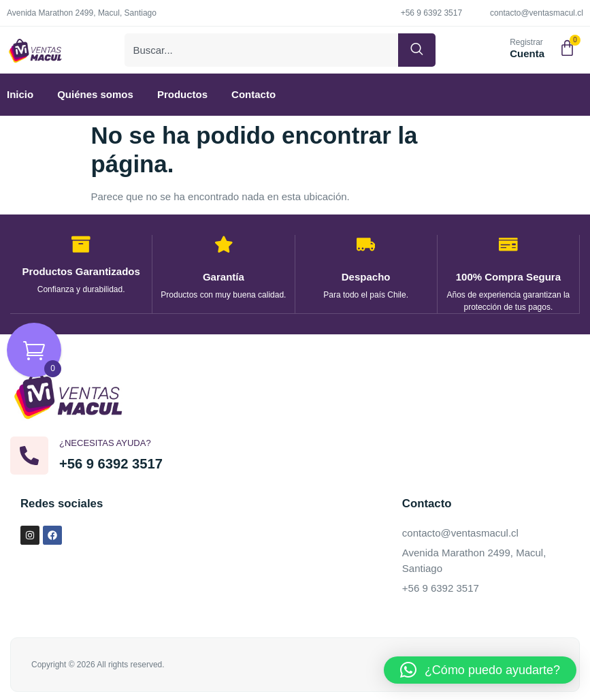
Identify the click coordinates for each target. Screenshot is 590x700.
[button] (480, 670)
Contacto (253, 99)
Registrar (526, 45)
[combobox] (262, 52)
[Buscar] (417, 52)
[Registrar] (494, 52)
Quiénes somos (95, 99)
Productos (182, 99)
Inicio (20, 99)
